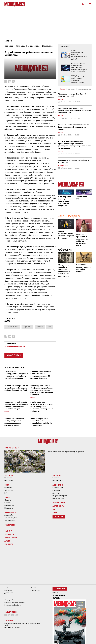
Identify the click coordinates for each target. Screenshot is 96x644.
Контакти (9, 544)
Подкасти (9, 534)
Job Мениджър (10, 521)
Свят (7, 485)
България (9, 475)
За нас (7, 588)
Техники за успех (11, 518)
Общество (9, 481)
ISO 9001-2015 (35, 590)
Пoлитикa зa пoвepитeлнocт (15, 602)
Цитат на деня (58, 498)
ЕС (6, 493)
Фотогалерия (58, 488)
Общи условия (9, 600)
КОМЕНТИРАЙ (14, 355)
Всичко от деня (12, 448)
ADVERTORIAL (65, 47)
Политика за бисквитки (13, 605)
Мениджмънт (11, 512)
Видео (55, 512)
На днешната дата (60, 496)
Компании (8, 503)
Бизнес (8, 41)
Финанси (8, 500)
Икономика (9, 508)
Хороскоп (56, 493)
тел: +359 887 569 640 (12, 628)
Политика (8, 478)
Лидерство (9, 515)
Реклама (56, 478)
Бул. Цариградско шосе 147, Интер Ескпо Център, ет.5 (22, 624)
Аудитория (8, 590)
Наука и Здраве (59, 503)
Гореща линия (11, 538)
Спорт (55, 509)
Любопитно (58, 485)
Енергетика (9, 505)
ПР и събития (58, 481)
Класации (56, 490)
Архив (7, 541)
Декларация (9, 593)
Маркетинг (58, 475)
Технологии (10, 525)
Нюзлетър (59, 517)
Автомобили (58, 506)
